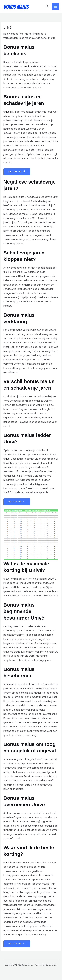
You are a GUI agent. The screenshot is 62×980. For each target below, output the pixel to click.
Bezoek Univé (17, 172)
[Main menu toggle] (55, 7)
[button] (47, 7)
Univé (26, 67)
